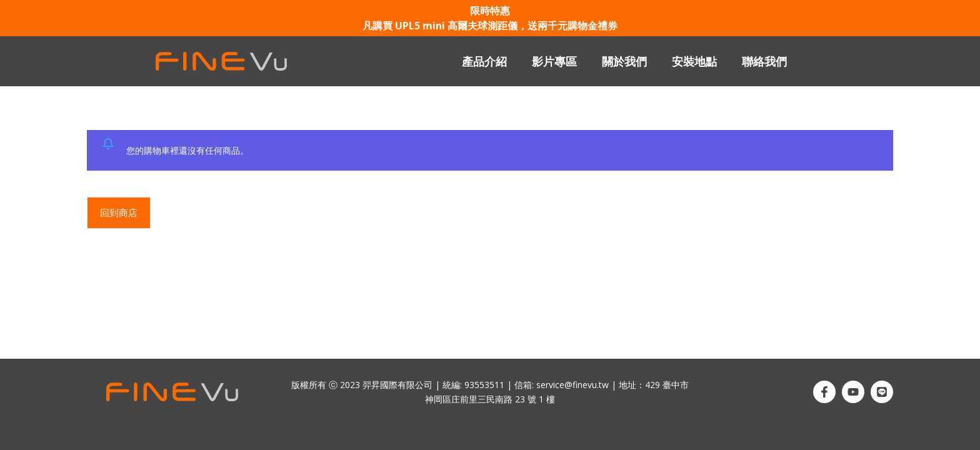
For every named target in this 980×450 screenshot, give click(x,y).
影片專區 (554, 61)
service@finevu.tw (572, 385)
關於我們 (624, 61)
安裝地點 (694, 61)
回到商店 (119, 212)
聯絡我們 (764, 61)
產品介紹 (484, 61)
